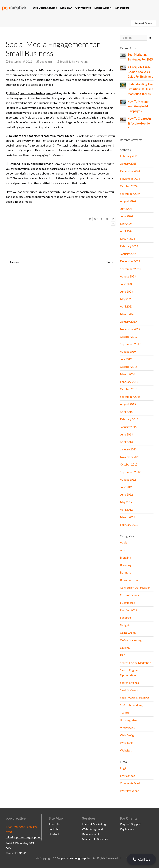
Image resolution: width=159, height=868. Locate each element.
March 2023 (127, 314)
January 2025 (128, 164)
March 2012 (127, 517)
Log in (124, 768)
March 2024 (127, 239)
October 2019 (129, 337)
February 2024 (129, 246)
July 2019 (126, 359)
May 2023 (126, 299)
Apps (123, 550)
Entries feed (128, 776)
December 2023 (130, 261)
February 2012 (129, 525)
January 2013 (128, 449)
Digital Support (103, 8)
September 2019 (130, 344)
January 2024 (128, 254)
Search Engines (129, 683)
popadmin (46, 61)
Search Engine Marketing (135, 663)
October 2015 (129, 389)
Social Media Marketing (74, 61)
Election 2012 (128, 610)
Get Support (122, 8)
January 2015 (128, 427)
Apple (124, 542)
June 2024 (126, 216)
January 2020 (128, 322)
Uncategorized (129, 720)
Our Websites (83, 8)
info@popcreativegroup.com (24, 837)
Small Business (129, 690)
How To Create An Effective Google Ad (139, 123)
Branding (126, 565)
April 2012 (126, 510)
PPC (123, 655)
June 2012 (126, 494)
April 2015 (126, 412)
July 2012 (126, 487)
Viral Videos (127, 728)
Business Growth (131, 580)
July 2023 (126, 284)
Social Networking (131, 705)
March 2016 (127, 374)
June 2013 (126, 434)
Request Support (131, 824)
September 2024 (130, 194)
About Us (54, 824)
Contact (54, 834)
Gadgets (125, 625)
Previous (13, 262)
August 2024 (128, 201)
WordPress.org (129, 791)
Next (110, 262)
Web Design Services (45, 8)
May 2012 (126, 502)
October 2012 (129, 464)
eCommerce (128, 603)
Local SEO (66, 8)
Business (126, 572)
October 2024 (129, 186)
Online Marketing (131, 640)
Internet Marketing (94, 824)
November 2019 (130, 329)
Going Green (128, 633)
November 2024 (130, 179)
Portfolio (54, 829)
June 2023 (126, 291)
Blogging (126, 557)
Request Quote (143, 23)
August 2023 (128, 276)
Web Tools (127, 743)
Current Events (130, 595)
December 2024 (130, 171)
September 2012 (130, 472)
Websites (126, 750)
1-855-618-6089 (15, 827)
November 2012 (130, 457)
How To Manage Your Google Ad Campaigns (138, 106)
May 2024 (126, 224)
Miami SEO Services (95, 839)
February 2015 (129, 419)
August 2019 (128, 352)
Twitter (125, 713)
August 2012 (128, 480)
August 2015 (128, 404)
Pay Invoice (127, 829)
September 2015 (130, 397)
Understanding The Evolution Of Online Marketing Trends (140, 89)
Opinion (125, 648)
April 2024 (126, 231)
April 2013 (126, 442)
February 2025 (129, 156)
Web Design (128, 735)
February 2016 (129, 382)
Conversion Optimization (135, 588)
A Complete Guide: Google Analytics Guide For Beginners (140, 72)
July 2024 (126, 209)
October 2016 (129, 367)
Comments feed (130, 783)
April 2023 (126, 306)
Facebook (126, 618)
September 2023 (130, 269)
